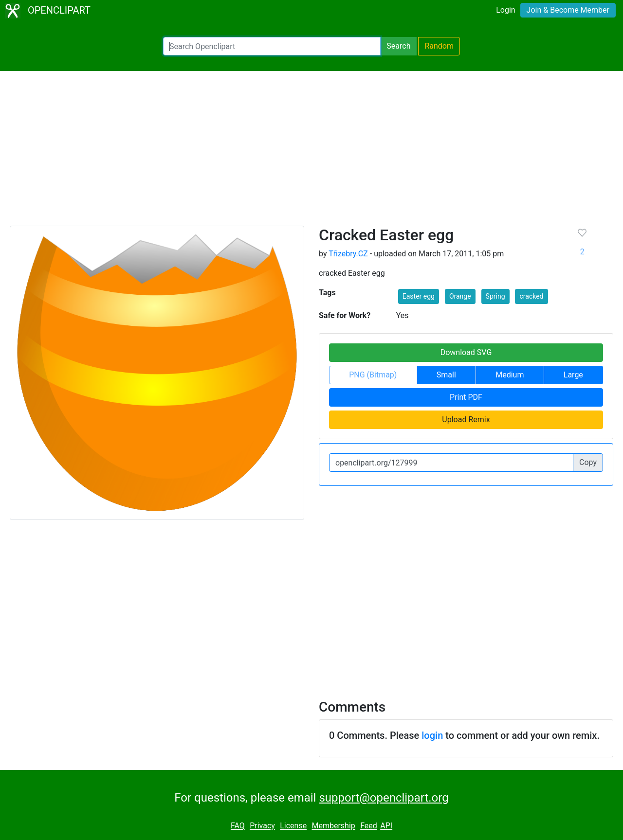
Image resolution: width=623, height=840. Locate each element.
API (386, 826)
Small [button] (446, 375)
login (432, 735)
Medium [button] (510, 375)
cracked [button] (531, 296)
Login (505, 10)
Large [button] (573, 375)
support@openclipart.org (384, 798)
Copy (588, 462)
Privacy (262, 826)
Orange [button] (460, 296)
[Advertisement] (311, 153)
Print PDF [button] (466, 397)
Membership (333, 826)
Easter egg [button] (419, 296)
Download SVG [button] (466, 352)
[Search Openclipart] (272, 46)
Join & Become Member (568, 10)
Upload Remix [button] (466, 420)
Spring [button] (495, 296)
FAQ (238, 826)
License (293, 826)
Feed (369, 826)
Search (398, 46)
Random (439, 46)
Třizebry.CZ (348, 254)
